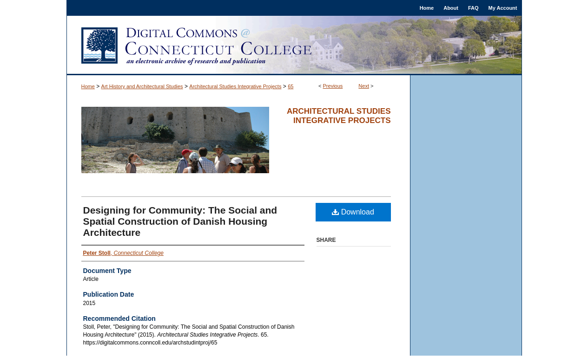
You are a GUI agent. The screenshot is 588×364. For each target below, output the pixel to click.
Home (88, 86)
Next (364, 86)
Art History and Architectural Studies (142, 86)
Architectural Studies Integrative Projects (235, 86)
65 (291, 86)
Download (353, 212)
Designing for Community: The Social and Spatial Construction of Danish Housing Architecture (180, 221)
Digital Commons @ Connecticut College (294, 45)
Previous (333, 86)
